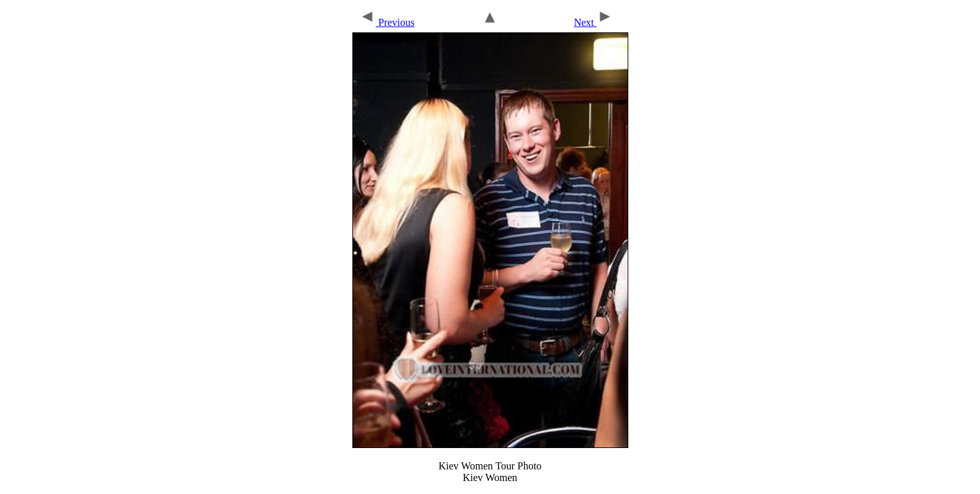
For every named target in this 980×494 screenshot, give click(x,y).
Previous (387, 22)
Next (593, 22)
